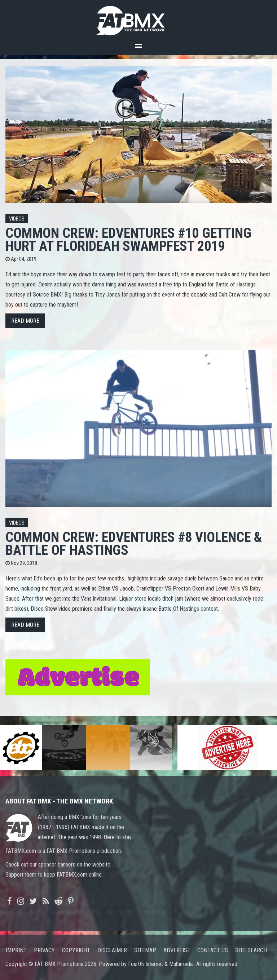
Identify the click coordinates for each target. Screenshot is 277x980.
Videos (17, 219)
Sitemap (145, 950)
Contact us (213, 950)
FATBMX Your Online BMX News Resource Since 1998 (138, 19)
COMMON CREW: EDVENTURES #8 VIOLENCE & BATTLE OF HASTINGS (134, 544)
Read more (25, 321)
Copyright (76, 950)
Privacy (44, 950)
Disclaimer (112, 950)
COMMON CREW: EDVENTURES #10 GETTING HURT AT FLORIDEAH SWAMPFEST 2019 (128, 239)
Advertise (177, 950)
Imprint (16, 950)
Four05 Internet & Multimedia (161, 964)
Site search (251, 950)
